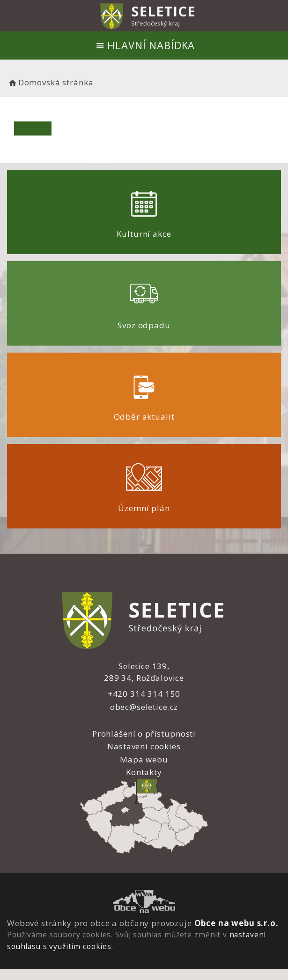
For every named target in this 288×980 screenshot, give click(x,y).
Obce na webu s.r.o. (236, 923)
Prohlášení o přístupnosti (144, 734)
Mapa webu (144, 759)
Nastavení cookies (144, 746)
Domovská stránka (50, 82)
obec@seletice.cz (144, 707)
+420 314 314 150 (144, 694)
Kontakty (144, 772)
